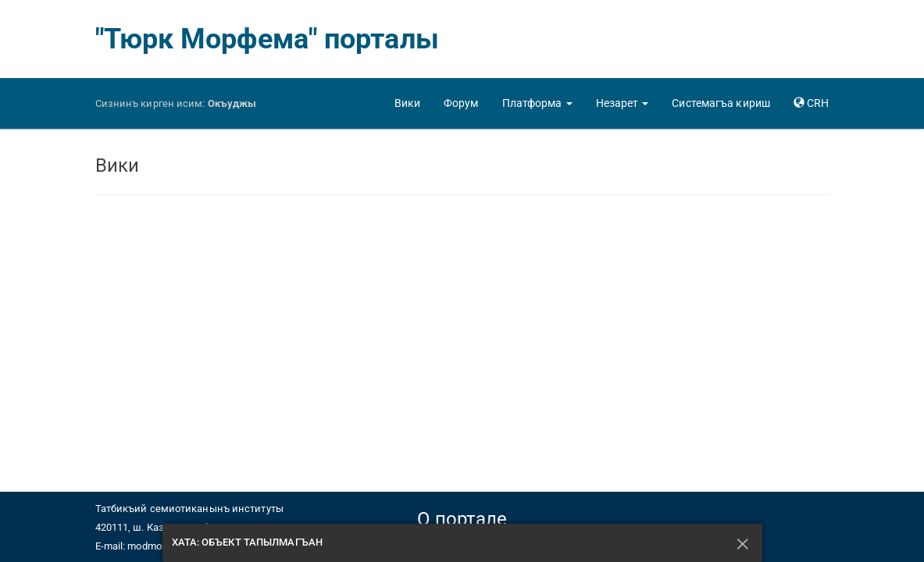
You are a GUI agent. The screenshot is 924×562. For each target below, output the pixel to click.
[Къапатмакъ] (743, 543)
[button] (537, 103)
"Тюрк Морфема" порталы (267, 39)
